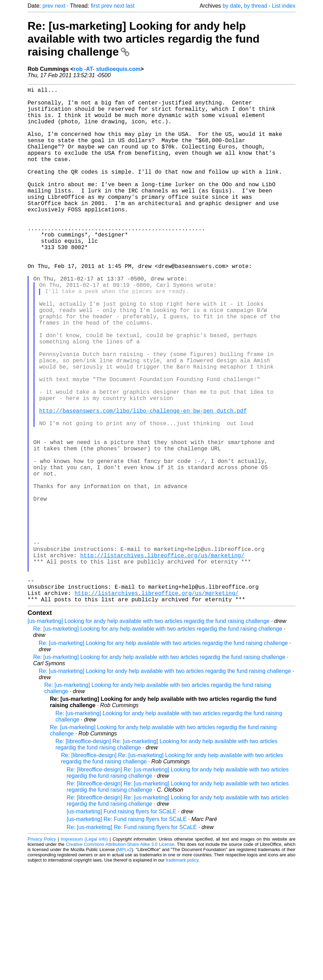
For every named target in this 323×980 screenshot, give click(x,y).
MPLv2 (125, 964)
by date (232, 6)
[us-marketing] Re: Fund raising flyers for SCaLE (127, 934)
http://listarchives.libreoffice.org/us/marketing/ (162, 660)
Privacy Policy (42, 954)
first (95, 6)
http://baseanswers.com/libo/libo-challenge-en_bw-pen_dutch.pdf (143, 483)
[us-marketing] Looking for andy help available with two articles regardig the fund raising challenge (149, 736)
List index (284, 6)
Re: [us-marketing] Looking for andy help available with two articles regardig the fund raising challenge (144, 39)
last (130, 6)
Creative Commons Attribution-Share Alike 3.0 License (120, 959)
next (60, 6)
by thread (256, 6)
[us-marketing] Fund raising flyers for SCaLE (122, 926)
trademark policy (182, 975)
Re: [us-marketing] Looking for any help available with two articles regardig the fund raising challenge (158, 743)
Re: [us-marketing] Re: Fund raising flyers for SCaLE (132, 942)
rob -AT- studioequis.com (107, 69)
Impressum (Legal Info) (84, 954)
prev (48, 6)
